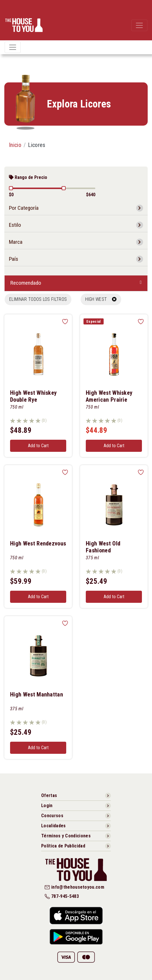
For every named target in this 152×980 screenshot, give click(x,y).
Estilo (15, 225)
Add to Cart (38, 446)
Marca (16, 242)
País (14, 259)
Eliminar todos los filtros (38, 299)
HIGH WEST (101, 299)
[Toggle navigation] (139, 25)
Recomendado (26, 283)
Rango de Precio (28, 177)
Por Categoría (24, 208)
